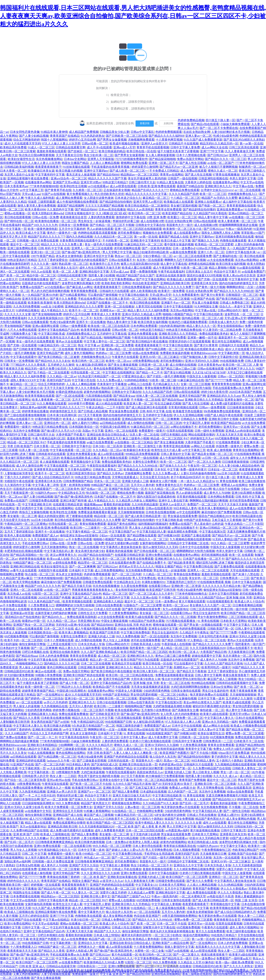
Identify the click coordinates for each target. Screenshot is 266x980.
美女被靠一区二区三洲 (22, 516)
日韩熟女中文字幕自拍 (150, 225)
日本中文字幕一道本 (211, 698)
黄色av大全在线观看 (69, 341)
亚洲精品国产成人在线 (68, 815)
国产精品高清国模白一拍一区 (29, 555)
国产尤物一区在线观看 (213, 279)
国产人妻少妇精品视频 (34, 136)
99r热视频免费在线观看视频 (222, 411)
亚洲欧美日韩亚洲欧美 (47, 730)
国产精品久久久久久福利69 (166, 136)
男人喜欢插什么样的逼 (209, 524)
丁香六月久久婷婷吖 (18, 477)
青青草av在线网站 (172, 175)
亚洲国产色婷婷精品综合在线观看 (26, 338)
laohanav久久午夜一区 (61, 761)
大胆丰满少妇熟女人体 (146, 679)
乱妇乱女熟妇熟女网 (197, 132)
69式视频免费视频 (227, 438)
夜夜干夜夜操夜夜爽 (243, 691)
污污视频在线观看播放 (181, 621)
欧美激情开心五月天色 (105, 264)
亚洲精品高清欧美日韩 (175, 283)
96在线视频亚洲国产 (159, 733)
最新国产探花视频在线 (160, 493)
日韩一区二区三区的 (169, 423)
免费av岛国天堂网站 (190, 159)
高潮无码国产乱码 (59, 380)
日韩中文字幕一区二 (35, 927)
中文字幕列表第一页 (41, 772)
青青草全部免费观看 (168, 209)
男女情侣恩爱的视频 (144, 695)
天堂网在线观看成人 (125, 477)
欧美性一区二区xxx (118, 361)
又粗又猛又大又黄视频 (226, 520)
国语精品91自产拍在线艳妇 (23, 617)
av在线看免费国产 (253, 272)
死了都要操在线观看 (79, 516)
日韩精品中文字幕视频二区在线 (188, 543)
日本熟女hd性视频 (28, 865)
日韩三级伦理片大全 (142, 182)
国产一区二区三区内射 (127, 574)
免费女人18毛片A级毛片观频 (232, 749)
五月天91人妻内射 (143, 485)
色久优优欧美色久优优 (109, 194)
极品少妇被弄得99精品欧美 (151, 252)
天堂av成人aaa (31, 194)
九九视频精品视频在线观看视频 (190, 539)
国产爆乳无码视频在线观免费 (141, 609)
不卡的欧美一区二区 (116, 241)
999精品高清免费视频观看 (142, 454)
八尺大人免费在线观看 (22, 330)
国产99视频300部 (169, 535)
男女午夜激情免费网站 (212, 617)
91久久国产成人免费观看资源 (203, 140)
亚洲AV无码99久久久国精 (202, 361)
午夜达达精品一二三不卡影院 (105, 407)
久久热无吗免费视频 (26, 306)
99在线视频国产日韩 (118, 722)
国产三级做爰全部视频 (71, 749)
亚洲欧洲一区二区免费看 (117, 345)
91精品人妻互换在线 (170, 182)
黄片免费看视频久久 (80, 194)
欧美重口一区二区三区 (182, 217)
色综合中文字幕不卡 (227, 272)
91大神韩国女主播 (206, 306)
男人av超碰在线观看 (100, 229)
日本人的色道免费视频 (54, 656)
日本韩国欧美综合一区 (84, 427)
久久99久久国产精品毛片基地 (224, 664)
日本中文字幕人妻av (134, 737)
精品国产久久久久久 (108, 931)
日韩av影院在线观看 (186, 392)
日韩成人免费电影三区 (234, 303)
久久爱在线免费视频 (134, 586)
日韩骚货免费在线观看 (44, 501)
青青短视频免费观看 (158, 388)
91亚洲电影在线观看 (116, 400)
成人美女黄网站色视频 (241, 819)
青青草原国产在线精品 (65, 136)
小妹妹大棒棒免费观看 (235, 124)
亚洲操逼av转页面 (22, 613)
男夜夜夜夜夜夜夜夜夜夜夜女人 (93, 590)
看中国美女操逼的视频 (179, 244)
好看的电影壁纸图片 (48, 419)
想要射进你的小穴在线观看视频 (190, 341)
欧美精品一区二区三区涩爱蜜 (214, 244)
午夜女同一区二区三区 (202, 466)
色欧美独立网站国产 (245, 850)
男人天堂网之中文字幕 (117, 252)
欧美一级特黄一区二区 (40, 687)
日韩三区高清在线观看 (244, 147)
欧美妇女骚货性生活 (21, 159)
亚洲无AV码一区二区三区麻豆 (159, 357)
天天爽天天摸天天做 (79, 931)
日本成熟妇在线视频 (153, 792)
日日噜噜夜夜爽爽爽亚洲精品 (54, 842)
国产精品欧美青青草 (181, 563)
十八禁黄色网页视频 (169, 140)
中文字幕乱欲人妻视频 (115, 865)
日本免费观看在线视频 (25, 896)
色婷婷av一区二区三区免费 (113, 353)
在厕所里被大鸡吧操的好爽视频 (56, 613)
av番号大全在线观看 (23, 570)
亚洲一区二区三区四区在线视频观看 (138, 229)
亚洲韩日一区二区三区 (224, 877)
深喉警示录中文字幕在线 (159, 927)
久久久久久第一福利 (44, 264)
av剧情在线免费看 (65, 563)
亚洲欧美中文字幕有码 (145, 241)
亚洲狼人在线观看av (208, 202)
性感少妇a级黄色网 (226, 136)
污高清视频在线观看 (99, 396)
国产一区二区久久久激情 (204, 462)
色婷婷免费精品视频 (191, 120)
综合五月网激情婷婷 (26, 140)
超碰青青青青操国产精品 (39, 691)
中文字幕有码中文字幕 (50, 175)
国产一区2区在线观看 (70, 396)
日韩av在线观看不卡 (122, 260)
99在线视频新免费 (232, 361)
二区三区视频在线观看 (243, 617)
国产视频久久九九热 (205, 241)
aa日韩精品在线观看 (113, 423)
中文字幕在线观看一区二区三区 (71, 450)
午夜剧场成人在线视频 (15, 609)
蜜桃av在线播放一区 (17, 213)
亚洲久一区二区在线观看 (121, 431)
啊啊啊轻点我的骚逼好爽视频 (209, 501)
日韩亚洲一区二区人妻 (154, 365)
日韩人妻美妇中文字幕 (175, 454)
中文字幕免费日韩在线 (198, 567)
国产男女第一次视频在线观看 (203, 625)
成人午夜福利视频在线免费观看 (77, 202)
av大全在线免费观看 (220, 260)
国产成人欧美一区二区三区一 (129, 171)
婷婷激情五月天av (202, 438)
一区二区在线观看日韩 (76, 846)
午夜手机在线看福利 (171, 272)
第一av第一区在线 (251, 143)
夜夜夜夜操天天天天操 (22, 951)
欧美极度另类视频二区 (87, 788)
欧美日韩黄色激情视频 (90, 842)
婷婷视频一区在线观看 (46, 885)
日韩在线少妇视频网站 (59, 508)
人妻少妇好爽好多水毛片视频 (231, 132)
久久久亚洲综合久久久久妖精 (100, 873)
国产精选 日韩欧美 (174, 640)
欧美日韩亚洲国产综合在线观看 (21, 920)
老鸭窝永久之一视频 (57, 788)
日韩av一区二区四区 (231, 376)
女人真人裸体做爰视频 (160, 155)
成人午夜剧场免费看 (166, 268)
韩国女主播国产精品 (75, 163)
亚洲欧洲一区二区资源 (186, 586)
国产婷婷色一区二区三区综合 (44, 698)
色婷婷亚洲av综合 (170, 764)
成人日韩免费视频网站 (109, 570)
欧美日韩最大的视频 (69, 171)
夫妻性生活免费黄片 (146, 462)
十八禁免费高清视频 (193, 745)
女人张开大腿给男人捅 (40, 858)
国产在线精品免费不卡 (152, 563)
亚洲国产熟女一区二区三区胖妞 (34, 625)
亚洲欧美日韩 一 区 (115, 788)
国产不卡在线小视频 (204, 753)
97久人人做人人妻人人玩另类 (61, 143)
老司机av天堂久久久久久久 (136, 567)
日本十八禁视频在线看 (191, 155)
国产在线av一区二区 (94, 489)
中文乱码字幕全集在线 (43, 660)
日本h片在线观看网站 (249, 718)
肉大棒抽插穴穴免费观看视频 (165, 776)
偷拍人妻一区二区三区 (121, 889)
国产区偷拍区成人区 (104, 764)
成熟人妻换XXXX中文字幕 (28, 380)
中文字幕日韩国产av (122, 532)
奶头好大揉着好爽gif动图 (122, 543)
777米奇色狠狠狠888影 (44, 186)
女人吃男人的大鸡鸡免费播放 (180, 714)
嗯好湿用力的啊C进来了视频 (215, 563)
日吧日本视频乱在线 (174, 435)
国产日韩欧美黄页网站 (28, 349)
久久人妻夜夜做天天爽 (240, 151)
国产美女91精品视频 (177, 372)
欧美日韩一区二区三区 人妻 (241, 365)
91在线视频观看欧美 (220, 601)
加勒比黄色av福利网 (33, 407)
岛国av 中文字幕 (93, 431)
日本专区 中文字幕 (167, 469)
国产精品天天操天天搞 (76, 586)
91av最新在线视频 (248, 268)
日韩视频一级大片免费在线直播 (37, 241)
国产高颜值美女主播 (185, 710)
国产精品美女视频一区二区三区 (212, 454)
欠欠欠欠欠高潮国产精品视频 (104, 206)
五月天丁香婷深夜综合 (87, 400)
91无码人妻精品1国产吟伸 (229, 539)
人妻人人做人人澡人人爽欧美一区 (136, 753)
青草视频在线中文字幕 (90, 349)
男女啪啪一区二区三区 (15, 528)
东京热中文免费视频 (26, 431)
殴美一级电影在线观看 (15, 252)
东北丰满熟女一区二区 (237, 656)
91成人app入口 (95, 819)
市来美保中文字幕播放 (112, 384)
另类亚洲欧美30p (89, 621)
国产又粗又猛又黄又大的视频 (149, 788)
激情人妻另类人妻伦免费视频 (37, 206)
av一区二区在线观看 (248, 190)
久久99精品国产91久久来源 (160, 803)
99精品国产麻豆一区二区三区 (110, 485)
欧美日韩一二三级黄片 (85, 528)
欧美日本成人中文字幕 (31, 233)
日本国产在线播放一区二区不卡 (108, 303)
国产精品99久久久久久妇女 (53, 361)
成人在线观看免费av (187, 233)
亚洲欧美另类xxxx (137, 799)
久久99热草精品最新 (145, 504)
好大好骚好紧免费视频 (19, 675)
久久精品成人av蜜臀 (141, 892)
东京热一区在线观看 (150, 260)
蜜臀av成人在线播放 (122, 900)
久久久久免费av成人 (110, 380)
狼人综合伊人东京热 (163, 757)
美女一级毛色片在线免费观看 (104, 244)
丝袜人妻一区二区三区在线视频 (157, 396)
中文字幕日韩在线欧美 (133, 295)
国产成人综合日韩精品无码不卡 (53, 477)
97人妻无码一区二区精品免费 (222, 330)
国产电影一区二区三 (212, 206)
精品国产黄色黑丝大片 (96, 803)
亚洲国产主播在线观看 (196, 535)
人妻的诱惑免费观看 (101, 217)
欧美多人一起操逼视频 (78, 419)
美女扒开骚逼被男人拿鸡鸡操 (147, 178)
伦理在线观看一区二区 (86, 372)
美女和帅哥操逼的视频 (130, 590)
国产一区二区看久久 (186, 955)
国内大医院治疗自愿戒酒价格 (156, 497)
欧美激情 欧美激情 (40, 303)
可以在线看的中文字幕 (188, 664)
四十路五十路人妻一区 (220, 120)
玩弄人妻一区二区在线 (144, 435)
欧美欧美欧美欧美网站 (116, 283)
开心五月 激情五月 (83, 559)
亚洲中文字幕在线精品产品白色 (59, 330)
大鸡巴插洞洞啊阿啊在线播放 (190, 687)
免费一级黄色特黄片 (193, 469)
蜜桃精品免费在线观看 (185, 190)
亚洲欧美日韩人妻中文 (96, 896)
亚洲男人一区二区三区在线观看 (92, 248)
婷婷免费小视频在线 (66, 710)
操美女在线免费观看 (131, 508)
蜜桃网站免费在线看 (134, 163)
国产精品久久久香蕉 (26, 718)
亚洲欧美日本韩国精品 (42, 745)
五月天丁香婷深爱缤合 (53, 260)
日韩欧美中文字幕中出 (76, 446)
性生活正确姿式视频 (168, 404)
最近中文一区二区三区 (25, 244)
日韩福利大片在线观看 (114, 291)
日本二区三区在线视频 (96, 664)
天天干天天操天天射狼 (59, 388)
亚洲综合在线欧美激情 (171, 275)
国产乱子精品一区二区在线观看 (49, 372)
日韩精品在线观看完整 (71, 147)
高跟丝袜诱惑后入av (150, 772)
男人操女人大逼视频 (198, 799)
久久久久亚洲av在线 (144, 598)
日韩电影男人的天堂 (35, 776)
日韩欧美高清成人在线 (145, 644)
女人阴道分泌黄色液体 (99, 198)
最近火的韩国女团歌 (51, 516)
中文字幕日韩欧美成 (51, 334)
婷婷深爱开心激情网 (145, 167)
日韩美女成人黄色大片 (223, 322)
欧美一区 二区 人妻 (65, 272)
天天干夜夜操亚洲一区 (19, 493)
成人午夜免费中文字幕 (163, 737)
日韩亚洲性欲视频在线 (213, 178)
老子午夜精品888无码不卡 (187, 477)
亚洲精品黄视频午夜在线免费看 (28, 178)
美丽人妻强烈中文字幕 (179, 947)
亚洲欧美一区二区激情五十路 (143, 446)
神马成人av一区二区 (97, 858)
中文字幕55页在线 (83, 380)
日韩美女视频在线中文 (80, 213)
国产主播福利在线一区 (228, 256)
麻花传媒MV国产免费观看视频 (221, 512)
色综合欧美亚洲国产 (146, 283)
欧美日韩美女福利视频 (231, 264)
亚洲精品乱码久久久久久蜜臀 (84, 306)
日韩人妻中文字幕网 (248, 629)
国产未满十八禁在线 (246, 574)
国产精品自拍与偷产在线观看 (57, 889)
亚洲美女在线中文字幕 (163, 629)
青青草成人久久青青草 (106, 314)
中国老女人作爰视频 (129, 691)
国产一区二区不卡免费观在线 (219, 128)
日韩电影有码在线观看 (51, 454)
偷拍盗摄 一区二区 (212, 710)
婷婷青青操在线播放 (35, 411)
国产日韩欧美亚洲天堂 (105, 714)
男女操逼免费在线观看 (124, 411)
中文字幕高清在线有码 (74, 737)
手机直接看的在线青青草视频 (111, 167)
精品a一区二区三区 (115, 594)
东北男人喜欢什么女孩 (19, 175)
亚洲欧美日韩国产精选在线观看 (84, 675)
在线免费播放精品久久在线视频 (96, 508)
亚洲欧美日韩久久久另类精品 (178, 334)
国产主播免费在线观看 (229, 567)
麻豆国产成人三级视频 (87, 598)
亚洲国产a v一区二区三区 (94, 792)
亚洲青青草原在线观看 (49, 469)
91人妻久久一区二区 (85, 892)
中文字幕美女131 (146, 885)
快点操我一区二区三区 (101, 493)
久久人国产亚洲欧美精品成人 (100, 652)
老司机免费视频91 (129, 233)
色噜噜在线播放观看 (233, 241)
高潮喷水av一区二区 (113, 310)
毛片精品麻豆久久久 (166, 384)
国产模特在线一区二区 (19, 221)
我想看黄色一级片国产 (250, 644)
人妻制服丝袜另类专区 (19, 473)
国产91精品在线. (92, 338)
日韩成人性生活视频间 (127, 927)
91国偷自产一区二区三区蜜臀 (143, 605)
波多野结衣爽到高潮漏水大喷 (81, 283)
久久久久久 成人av (226, 776)
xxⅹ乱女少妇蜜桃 (52, 306)
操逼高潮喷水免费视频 (183, 532)
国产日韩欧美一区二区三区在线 (127, 136)
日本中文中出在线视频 (194, 547)
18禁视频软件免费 (68, 772)
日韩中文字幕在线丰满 (241, 252)
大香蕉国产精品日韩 (213, 652)
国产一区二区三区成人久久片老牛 (151, 594)
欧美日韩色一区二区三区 (145, 213)
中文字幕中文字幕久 (237, 625)
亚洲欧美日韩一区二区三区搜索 (169, 299)
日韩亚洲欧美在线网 (91, 667)
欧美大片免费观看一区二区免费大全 (69, 807)
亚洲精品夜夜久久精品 (108, 601)
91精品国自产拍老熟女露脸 (147, 621)
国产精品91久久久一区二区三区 (226, 159)
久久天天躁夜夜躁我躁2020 (46, 318)
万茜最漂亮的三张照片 (181, 582)
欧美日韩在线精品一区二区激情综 (147, 206)
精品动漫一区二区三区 (109, 516)
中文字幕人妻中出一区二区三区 (104, 341)
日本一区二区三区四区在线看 (145, 830)
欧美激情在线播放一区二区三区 (56, 221)
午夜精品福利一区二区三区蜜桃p (26, 524)
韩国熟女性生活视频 (26, 892)
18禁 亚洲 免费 (156, 217)
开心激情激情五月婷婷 (65, 838)
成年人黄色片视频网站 (79, 353)
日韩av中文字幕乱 (142, 132)
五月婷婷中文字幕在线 (112, 334)
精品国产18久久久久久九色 (40, 225)
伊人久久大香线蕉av (234, 889)
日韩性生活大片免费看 (93, 613)
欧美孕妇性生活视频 (74, 186)
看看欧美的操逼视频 (117, 504)
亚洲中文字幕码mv (96, 171)
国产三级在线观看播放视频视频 (25, 415)
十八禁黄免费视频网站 (123, 613)
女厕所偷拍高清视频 (38, 904)
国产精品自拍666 (108, 175)
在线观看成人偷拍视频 (37, 873)
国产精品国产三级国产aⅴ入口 (131, 896)
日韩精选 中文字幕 (16, 939)
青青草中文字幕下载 (199, 749)
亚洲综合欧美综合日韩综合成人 (108, 435)
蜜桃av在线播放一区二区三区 (79, 924)
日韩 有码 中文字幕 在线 (54, 248)
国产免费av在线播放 (13, 737)
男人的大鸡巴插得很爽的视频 (50, 291)
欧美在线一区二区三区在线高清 (108, 326)
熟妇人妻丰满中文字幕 (122, 322)
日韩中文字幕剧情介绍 (223, 357)
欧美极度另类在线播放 (187, 411)
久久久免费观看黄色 (186, 295)
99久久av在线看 (41, 272)
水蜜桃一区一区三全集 (149, 951)
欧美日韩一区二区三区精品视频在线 (130, 675)
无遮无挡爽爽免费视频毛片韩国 (226, 795)
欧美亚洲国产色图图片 (174, 753)
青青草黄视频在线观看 (241, 206)
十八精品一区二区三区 (185, 198)
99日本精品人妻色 (185, 508)
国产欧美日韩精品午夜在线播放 (147, 341)
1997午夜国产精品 (43, 256)
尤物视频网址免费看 (138, 473)
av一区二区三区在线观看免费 (193, 256)
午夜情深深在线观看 (145, 338)
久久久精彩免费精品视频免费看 (194, 869)
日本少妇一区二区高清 (107, 446)
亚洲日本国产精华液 (73, 501)
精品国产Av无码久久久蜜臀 (219, 198)
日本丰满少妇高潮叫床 (62, 415)
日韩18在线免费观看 (109, 605)
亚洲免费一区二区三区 (188, 718)
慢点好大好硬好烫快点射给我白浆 (184, 679)
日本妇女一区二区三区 (223, 469)
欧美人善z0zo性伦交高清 (239, 275)
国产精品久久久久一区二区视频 (175, 617)
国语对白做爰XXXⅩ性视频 (204, 275)
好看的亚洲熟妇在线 (69, 392)
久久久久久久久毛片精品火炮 (222, 586)
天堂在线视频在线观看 (245, 570)
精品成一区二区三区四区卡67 (170, 438)
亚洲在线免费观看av (230, 209)
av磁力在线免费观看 (100, 442)
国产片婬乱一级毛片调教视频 (166, 376)
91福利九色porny (46, 493)
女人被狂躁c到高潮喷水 (91, 365)
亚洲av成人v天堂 (124, 147)
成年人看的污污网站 (85, 423)
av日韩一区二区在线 (215, 458)
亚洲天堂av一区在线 (237, 427)
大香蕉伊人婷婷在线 (198, 182)
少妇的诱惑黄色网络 (156, 691)
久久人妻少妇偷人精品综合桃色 (239, 466)
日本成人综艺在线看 (107, 609)
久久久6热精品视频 (230, 885)
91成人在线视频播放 (41, 753)
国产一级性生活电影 (237, 811)
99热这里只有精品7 (115, 182)
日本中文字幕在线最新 (178, 306)
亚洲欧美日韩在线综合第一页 (138, 764)
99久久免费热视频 (128, 636)
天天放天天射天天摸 (229, 435)
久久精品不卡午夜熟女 (194, 632)
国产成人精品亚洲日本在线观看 (146, 407)
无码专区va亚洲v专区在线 (73, 625)
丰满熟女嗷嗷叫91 (153, 582)
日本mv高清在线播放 (112, 209)
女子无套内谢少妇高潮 (145, 834)
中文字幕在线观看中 (23, 357)
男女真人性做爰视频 (205, 303)
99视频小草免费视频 (48, 675)
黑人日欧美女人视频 (206, 772)
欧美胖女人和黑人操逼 (144, 842)
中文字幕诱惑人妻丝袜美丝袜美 (121, 547)
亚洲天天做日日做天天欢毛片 (132, 795)
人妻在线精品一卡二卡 (138, 749)
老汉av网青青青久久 (63, 555)
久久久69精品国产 (17, 733)
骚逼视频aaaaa (93, 504)
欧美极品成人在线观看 (179, 202)
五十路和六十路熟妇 (229, 761)
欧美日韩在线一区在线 (141, 151)
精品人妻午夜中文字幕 (213, 217)
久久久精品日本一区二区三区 (113, 237)
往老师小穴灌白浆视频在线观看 (150, 741)
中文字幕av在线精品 (56, 920)
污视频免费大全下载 (23, 334)
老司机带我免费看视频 (244, 501)
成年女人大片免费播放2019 (248, 458)
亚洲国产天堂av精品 (66, 182)
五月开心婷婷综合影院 (34, 916)
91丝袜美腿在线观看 (76, 167)
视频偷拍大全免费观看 (157, 233)
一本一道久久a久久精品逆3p (196, 481)
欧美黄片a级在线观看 (139, 617)
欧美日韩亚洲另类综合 (81, 473)
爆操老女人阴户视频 (163, 481)
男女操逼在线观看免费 (182, 516)
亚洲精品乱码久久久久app (224, 396)
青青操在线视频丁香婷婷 (63, 877)
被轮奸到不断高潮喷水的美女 (212, 706)
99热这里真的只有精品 (22, 260)
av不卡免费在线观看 (79, 539)
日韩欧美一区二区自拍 (194, 737)
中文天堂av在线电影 (23, 900)
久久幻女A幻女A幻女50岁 (209, 372)
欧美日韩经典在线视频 (145, 303)
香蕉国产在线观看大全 (157, 718)
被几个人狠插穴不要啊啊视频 (218, 167)
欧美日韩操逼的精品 (112, 151)
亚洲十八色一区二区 (211, 252)
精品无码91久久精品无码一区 (219, 143)
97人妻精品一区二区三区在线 (207, 640)
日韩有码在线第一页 (121, 761)
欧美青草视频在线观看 (96, 330)
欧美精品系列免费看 (13, 147)
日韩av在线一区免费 (45, 217)
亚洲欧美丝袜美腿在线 (122, 877)
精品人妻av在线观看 (38, 823)
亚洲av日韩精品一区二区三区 (219, 528)
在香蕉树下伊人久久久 (240, 369)
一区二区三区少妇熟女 (173, 695)
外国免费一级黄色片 (229, 446)
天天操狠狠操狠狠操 (131, 512)
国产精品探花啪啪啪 (162, 159)
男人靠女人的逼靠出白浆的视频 (150, 528)
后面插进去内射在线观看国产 (88, 260)
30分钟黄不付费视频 (81, 404)
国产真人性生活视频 (193, 163)
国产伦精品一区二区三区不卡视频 (112, 225)
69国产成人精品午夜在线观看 (224, 415)
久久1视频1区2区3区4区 (111, 213)
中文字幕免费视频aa (122, 279)
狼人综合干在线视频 (226, 489)
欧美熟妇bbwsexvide (204, 353)
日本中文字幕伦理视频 (223, 594)
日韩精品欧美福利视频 (19, 167)
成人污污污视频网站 (42, 819)
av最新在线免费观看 (183, 252)
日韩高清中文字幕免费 (187, 741)
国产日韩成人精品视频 (93, 411)
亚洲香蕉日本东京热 (204, 283)
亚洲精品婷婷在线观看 (31, 761)
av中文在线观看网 (188, 512)
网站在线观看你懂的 (202, 435)
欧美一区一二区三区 (213, 194)
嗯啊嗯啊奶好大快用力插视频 (196, 551)
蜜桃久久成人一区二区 (223, 171)
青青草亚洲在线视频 (176, 446)
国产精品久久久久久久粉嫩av (29, 838)
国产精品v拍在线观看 (205, 124)
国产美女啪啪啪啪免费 (47, 314)
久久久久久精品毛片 (99, 745)
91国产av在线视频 (53, 194)
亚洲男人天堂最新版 (101, 159)
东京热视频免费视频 (139, 570)
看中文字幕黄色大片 (91, 912)
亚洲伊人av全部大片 (154, 143)
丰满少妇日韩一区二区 (85, 920)
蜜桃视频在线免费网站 (127, 803)
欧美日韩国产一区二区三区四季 (187, 877)
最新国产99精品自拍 (190, 186)
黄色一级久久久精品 (71, 819)
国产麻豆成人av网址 (80, 287)
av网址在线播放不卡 (184, 427)
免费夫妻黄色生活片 (169, 485)
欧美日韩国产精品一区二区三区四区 (144, 652)
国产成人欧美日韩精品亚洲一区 (146, 516)
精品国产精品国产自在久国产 (135, 275)
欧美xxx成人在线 (58, 559)
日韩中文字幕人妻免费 (185, 147)
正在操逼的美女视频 (117, 190)
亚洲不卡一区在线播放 (91, 322)
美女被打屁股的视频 (184, 206)
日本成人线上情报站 (107, 935)
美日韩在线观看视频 (18, 217)
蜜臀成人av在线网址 (234, 485)
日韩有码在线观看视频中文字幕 (237, 683)
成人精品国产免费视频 (84, 132)
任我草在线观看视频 (180, 431)
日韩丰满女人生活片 (65, 268)
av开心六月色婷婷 (56, 702)
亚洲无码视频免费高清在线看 (235, 237)
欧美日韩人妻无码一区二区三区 (126, 299)
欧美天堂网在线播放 (26, 582)
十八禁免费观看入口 (41, 605)
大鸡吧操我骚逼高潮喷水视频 (172, 706)
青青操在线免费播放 (187, 574)
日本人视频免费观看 (187, 850)
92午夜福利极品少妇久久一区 (57, 850)
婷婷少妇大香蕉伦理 (214, 392)
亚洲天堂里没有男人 (35, 299)
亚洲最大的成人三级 (135, 481)
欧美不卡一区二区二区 (84, 310)
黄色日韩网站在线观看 (62, 667)
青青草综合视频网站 (246, 450)
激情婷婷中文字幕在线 (131, 217)
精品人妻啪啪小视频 (222, 268)
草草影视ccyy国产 (253, 233)
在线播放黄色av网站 (38, 182)
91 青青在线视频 (227, 481)
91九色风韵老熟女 (93, 136)
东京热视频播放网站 (49, 159)
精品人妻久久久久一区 (201, 326)
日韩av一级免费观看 (73, 326)
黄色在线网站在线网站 (71, 753)
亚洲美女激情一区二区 (239, 400)
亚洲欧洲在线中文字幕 (94, 272)
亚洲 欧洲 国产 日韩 (26, 834)
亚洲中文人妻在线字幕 (173, 501)
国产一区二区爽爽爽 (166, 419)
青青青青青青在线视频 (226, 384)
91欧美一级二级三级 (194, 268)
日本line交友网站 (75, 159)
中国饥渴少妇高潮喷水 (115, 427)
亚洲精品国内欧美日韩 (137, 419)
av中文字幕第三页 (32, 190)
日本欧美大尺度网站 (233, 621)
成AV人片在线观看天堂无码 (22, 143)
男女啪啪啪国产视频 (18, 326)
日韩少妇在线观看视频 (111, 702)
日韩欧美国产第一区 (221, 629)
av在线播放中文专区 (38, 811)
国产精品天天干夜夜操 (192, 671)
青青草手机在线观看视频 (153, 147)
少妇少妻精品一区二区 (157, 256)
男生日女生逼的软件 (206, 613)
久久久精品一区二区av (62, 376)
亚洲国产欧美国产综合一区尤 (128, 489)
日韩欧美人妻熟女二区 (108, 469)
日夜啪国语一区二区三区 (242, 295)
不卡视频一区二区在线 (146, 400)
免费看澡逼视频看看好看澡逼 (97, 512)
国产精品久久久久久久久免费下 (174, 287)
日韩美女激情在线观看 (186, 691)
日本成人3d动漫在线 (118, 578)
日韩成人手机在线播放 (202, 815)
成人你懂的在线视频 (183, 365)
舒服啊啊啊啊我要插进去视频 (238, 225)
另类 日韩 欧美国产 (20, 446)
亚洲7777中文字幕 (212, 151)
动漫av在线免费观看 (145, 353)
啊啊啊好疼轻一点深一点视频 (246, 287)
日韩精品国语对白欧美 (19, 671)
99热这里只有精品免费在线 (184, 330)
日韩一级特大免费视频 (209, 431)
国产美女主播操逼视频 (123, 365)
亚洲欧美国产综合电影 (243, 854)
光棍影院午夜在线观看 (19, 481)
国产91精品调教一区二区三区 (165, 349)
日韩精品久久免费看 (194, 419)
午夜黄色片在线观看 (125, 357)
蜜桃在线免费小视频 (130, 493)
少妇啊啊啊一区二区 (71, 745)
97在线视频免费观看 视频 (214, 582)
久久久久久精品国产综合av (207, 598)
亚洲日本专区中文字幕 (99, 256)
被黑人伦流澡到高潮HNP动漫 (140, 264)
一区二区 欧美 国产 (128, 827)
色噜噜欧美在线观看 (88, 916)
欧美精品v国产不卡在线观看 (111, 687)
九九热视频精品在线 (54, 706)
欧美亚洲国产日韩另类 (161, 590)
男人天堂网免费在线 (210, 788)
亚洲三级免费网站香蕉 (22, 248)
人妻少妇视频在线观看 (96, 838)
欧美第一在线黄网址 (18, 400)
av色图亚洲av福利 (177, 830)
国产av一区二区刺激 (54, 799)
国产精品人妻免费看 (125, 792)
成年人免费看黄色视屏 (110, 830)
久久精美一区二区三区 (87, 190)
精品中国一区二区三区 (41, 275)
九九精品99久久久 (80, 369)
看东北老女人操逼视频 (81, 175)
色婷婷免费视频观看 (169, 132)
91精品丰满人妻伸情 (54, 132)
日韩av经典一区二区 (95, 143)
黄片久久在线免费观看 (210, 931)
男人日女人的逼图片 (29, 679)
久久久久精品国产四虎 (184, 194)
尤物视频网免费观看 (141, 140)
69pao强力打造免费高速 (234, 753)
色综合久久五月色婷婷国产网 (49, 733)
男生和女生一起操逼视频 (95, 221)
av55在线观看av (98, 186)
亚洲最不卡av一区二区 (176, 303)
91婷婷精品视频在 (28, 310)
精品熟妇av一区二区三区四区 (140, 175)
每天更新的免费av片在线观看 (209, 695)
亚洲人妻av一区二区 (198, 136)
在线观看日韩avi (159, 586)
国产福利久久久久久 (239, 559)
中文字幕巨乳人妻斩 (197, 423)
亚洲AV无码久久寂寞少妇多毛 (24, 807)
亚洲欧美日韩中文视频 (223, 419)
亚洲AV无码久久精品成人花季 (142, 314)
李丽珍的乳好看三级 (126, 221)
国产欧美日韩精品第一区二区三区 (238, 299)
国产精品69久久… (54, 617)
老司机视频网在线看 (127, 248)
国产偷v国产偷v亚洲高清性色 (81, 252)
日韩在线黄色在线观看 (74, 660)
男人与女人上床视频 (116, 640)
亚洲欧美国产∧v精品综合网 (170, 943)
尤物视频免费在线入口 (243, 194)
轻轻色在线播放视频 (115, 648)
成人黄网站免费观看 (69, 198)
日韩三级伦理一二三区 (175, 939)
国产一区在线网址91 (50, 695)
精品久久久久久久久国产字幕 (107, 178)
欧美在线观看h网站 (127, 710)
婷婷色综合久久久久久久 (23, 881)
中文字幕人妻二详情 (45, 485)
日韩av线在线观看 (205, 221)
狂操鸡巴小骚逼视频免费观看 (188, 322)
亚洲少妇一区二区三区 (46, 252)
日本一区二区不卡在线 (59, 629)
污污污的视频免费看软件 (132, 159)
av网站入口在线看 (140, 384)
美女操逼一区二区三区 (154, 613)
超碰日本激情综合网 (26, 799)
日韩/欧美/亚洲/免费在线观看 (157, 186)
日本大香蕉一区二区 (13, 171)
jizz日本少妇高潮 (228, 473)
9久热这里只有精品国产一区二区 (99, 376)
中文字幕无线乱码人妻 (151, 532)
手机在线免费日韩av (91, 299)
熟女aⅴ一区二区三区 (128, 256)
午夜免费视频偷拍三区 (216, 850)
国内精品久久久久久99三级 (62, 664)
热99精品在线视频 (203, 683)
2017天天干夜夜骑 (90, 415)
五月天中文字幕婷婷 (72, 229)
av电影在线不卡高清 (220, 896)
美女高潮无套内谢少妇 (90, 551)
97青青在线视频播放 (226, 175)
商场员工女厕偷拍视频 (34, 512)
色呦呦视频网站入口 (29, 664)
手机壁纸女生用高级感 (159, 854)
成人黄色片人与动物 (217, 493)
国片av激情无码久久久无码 (160, 547)
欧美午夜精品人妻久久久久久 (154, 823)
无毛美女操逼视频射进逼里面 (150, 687)
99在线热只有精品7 (224, 935)
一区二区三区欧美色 (66, 489)
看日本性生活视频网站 (226, 341)
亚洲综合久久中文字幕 (188, 865)
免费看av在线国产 (31, 287)
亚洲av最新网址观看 (45, 326)
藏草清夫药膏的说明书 (136, 935)
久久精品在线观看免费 (22, 869)
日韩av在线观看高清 (159, 508)
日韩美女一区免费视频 (74, 225)
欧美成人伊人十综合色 (249, 601)
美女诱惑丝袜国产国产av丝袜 (50, 722)
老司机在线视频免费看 (146, 640)
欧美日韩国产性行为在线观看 (140, 660)
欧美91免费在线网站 (18, 924)
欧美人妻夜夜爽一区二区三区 (237, 221)
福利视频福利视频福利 (153, 524)
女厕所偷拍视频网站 (153, 543)
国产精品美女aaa (124, 396)
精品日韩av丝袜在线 (141, 730)
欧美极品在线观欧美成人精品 (204, 349)
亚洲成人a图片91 (229, 815)
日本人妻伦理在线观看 (147, 846)
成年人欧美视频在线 (144, 291)
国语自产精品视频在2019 (215, 516)
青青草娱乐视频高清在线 (180, 846)
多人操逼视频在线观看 (54, 462)
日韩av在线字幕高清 (141, 702)
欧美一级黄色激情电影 (43, 229)
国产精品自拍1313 (224, 799)
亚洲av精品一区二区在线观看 (125, 349)
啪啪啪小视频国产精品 (177, 314)
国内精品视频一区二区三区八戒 (202, 318)
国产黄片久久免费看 (63, 299)
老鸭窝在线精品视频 (202, 264)
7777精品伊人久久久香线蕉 (28, 365)
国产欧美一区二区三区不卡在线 (91, 784)
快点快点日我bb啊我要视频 (37, 155)
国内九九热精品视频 (79, 237)
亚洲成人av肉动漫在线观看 (243, 431)
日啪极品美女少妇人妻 (115, 132)
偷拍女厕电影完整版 (32, 644)
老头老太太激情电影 (69, 256)
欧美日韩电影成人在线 (203, 842)
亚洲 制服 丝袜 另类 (239, 598)
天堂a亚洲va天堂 (160, 295)
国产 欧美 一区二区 (13, 275)
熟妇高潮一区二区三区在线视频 (122, 388)
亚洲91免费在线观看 (159, 555)
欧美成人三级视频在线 (55, 834)
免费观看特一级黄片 (18, 427)
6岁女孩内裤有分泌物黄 (170, 815)
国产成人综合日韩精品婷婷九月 (235, 912)
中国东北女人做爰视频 (201, 376)
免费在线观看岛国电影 (82, 617)
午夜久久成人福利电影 (40, 198)
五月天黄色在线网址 (78, 469)
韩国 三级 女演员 (246, 900)
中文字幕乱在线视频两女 (119, 372)
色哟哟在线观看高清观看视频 (97, 233)
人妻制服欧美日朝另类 (15, 722)
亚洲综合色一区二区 (57, 423)
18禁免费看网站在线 (146, 361)
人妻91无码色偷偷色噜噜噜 (198, 473)
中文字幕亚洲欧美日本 (37, 504)
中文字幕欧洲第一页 (231, 353)
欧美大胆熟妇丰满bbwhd (48, 213)
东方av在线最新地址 (176, 609)
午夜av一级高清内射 (239, 229)
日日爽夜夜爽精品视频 (247, 605)
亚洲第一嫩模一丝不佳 (202, 338)
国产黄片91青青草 (212, 295)
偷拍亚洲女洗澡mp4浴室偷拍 (79, 535)
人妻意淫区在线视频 (149, 306)
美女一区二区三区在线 (175, 683)
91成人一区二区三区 (41, 147)
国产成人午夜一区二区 (74, 683)
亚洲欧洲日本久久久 (218, 186)
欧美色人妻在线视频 (18, 535)
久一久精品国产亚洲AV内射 (246, 248)
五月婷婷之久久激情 (61, 365)
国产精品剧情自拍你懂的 (116, 202)
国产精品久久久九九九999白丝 (234, 291)
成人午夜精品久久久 (54, 310)
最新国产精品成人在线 (173, 237)
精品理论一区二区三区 (93, 563)
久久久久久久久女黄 (18, 314)
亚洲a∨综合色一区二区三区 (69, 178)
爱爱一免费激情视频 (143, 272)
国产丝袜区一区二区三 (82, 151)
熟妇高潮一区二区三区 (74, 264)
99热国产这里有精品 (197, 520)
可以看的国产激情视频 (103, 295)
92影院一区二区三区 (45, 594)
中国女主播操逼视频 (114, 621)
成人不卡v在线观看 (99, 147)
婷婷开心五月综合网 (82, 140)
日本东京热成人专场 (91, 644)
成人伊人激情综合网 (29, 466)
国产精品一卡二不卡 (79, 318)
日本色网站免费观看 (144, 326)
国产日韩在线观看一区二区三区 (154, 551)
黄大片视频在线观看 (114, 458)
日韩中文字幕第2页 (233, 830)
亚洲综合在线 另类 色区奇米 (133, 625)
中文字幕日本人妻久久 (219, 718)
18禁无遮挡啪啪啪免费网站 (179, 916)
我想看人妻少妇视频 (102, 275)
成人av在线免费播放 (242, 508)
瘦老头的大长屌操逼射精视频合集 (172, 931)
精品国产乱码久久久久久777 (150, 190)
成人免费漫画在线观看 (201, 892)
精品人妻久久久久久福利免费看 (148, 310)
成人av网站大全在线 (215, 147)
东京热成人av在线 (19, 594)
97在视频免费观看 (19, 438)
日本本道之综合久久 (128, 198)
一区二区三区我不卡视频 (97, 710)
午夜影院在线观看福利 (102, 466)
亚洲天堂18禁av (91, 182)
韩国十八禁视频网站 (54, 140)
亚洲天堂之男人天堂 (13, 237)
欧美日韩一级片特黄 (234, 609)
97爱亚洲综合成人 (134, 376)
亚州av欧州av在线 (59, 780)
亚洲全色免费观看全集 (143, 334)
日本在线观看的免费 (122, 563)
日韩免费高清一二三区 (235, 578)
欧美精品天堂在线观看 (127, 664)
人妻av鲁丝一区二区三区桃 (142, 807)
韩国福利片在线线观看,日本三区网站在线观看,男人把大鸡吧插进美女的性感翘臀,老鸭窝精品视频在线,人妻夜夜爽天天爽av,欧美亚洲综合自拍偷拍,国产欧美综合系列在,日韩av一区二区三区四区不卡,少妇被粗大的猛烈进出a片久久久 (133, 16)
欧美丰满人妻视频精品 (213, 508)
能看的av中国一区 (34, 621)
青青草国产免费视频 (192, 780)
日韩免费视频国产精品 (78, 481)
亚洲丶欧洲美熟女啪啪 (75, 485)
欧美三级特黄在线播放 (241, 931)
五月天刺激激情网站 (54, 547)
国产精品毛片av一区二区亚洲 (179, 167)
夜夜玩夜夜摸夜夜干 (236, 675)
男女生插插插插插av (230, 326)
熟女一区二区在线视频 (59, 349)
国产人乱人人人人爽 (88, 679)
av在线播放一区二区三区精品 (134, 442)
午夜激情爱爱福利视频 (166, 318)
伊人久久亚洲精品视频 (188, 415)
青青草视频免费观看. (84, 291)
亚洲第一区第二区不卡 (163, 163)
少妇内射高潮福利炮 (172, 326)
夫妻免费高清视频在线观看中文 (80, 241)
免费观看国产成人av (45, 535)
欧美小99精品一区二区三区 (93, 854)
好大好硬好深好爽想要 (148, 768)
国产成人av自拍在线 (94, 279)
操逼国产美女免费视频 (179, 819)
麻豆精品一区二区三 (156, 198)
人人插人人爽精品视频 (105, 163)
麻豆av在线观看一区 (48, 671)
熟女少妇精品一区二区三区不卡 (151, 865)
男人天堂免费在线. (144, 578)
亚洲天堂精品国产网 (50, 353)
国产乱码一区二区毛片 (194, 803)
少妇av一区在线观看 (112, 535)
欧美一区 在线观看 (241, 555)
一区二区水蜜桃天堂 (114, 528)
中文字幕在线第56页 (212, 532)
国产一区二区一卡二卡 (65, 279)
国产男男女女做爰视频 (112, 140)
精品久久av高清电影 (140, 209)
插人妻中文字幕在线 (174, 264)
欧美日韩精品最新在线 (247, 516)
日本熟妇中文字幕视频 (15, 648)
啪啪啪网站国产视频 (117, 338)
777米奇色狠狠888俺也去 (191, 594)
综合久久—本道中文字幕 (236, 306)
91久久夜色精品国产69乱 (45, 601)
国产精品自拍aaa (172, 400)
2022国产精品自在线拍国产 (96, 555)
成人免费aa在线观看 (193, 171)
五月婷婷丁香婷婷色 (18, 730)
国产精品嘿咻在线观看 (142, 535)
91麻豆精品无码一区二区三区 (144, 244)
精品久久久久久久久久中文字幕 (146, 194)
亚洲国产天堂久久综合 (108, 807)
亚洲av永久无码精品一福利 (220, 722)
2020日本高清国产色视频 (245, 392)
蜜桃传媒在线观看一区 (168, 625)
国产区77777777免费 (219, 380)
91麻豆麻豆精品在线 (191, 380)
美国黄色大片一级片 (180, 225)
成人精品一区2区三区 (174, 648)
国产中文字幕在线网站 (151, 279)
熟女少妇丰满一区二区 (98, 155)
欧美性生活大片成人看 (65, 338)
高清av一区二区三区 (177, 761)
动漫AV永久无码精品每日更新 (209, 838)
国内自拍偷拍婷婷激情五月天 (238, 283)
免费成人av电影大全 (182, 788)
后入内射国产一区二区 (183, 792)
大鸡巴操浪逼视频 (93, 772)
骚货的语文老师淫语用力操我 (192, 388)
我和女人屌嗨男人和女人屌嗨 (221, 233)
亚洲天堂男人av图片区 (148, 202)
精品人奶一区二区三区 (105, 660)
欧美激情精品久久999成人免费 (51, 609)
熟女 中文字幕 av (89, 345)
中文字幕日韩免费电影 (135, 632)
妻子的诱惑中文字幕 (29, 508)
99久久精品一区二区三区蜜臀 (230, 543)
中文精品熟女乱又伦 (71, 493)
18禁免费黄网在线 (29, 784)
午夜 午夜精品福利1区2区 (49, 438)
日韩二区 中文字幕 (34, 854)
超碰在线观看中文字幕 (207, 656)
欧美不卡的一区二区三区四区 (23, 640)
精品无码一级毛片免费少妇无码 (46, 369)
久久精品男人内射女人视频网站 (137, 501)
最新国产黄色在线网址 (122, 524)
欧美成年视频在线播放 (125, 143)
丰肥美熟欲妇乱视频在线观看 (23, 551)
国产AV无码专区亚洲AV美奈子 (173, 784)
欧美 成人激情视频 (219, 450)
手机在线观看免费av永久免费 (232, 388)
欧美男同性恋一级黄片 (216, 667)
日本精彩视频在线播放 (34, 279)
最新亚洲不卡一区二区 (233, 338)
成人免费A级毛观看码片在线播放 (72, 830)
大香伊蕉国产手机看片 (71, 435)
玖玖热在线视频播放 (106, 586)
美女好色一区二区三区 (204, 578)
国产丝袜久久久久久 (173, 466)
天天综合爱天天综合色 (154, 477)
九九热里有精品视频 (32, 792)
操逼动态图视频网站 (196, 935)
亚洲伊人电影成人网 (79, 951)
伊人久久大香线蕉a (87, 388)
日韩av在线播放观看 (35, 322)
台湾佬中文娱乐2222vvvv (217, 190)
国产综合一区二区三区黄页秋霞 (25, 780)
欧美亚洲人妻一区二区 (138, 404)
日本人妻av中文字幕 (211, 730)
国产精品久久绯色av (110, 473)
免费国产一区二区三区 (202, 504)
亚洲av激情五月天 (109, 438)
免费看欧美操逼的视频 (175, 353)
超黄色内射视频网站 (97, 392)
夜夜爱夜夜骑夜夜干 (48, 167)
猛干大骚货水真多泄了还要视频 (178, 151)
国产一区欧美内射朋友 (157, 248)
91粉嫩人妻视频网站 (97, 811)
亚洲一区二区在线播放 (119, 306)
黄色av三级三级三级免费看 (173, 656)
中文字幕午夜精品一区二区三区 (87, 532)
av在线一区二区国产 (220, 163)
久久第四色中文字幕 (60, 209)
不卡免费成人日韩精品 (164, 171)
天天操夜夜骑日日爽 (241, 652)
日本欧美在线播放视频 (160, 512)
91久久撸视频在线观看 (52, 404)
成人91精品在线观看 (109, 404)
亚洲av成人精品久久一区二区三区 (146, 539)
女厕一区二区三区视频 (195, 384)
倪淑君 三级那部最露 (42, 202)
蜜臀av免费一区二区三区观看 (245, 733)
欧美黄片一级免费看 (171, 291)
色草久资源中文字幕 (243, 178)
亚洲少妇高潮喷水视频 (246, 493)
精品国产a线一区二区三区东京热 (110, 939)
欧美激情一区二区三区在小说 (183, 229)
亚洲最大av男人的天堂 (62, 792)
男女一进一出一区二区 (235, 772)
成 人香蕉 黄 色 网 (154, 827)
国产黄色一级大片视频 (210, 287)
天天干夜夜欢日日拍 (69, 155)
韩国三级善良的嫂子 (129, 726)
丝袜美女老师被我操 (200, 912)
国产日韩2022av (218, 155)
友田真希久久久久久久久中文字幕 (218, 947)
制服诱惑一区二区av (252, 167)
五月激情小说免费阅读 (156, 710)
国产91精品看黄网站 (73, 295)
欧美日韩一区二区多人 (184, 652)
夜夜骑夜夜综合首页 (73, 217)
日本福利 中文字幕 (81, 570)
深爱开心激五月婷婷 (229, 869)
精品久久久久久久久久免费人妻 (62, 244)
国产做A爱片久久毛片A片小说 (61, 431)
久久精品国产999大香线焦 (210, 213)
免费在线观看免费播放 (74, 714)
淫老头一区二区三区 (107, 481)
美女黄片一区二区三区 (111, 559)
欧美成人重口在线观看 (137, 268)
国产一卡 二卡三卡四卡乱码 (37, 795)
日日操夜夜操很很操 (240, 407)
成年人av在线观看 (215, 823)
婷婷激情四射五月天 (63, 411)
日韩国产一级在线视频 (182, 178)
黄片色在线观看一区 (125, 955)
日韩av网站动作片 (229, 310)
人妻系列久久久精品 (13, 202)
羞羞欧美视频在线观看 (52, 151)
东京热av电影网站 (247, 260)
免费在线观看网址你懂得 (69, 823)
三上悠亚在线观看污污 (62, 644)
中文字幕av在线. (243, 186)
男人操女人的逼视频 (32, 667)
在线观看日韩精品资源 (68, 504)
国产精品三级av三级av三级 (142, 369)
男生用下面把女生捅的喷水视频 (99, 776)
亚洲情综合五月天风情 (68, 811)
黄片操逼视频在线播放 (205, 830)
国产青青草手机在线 (58, 190)
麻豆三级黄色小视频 (136, 438)
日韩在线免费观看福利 (137, 287)
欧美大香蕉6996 (35, 209)
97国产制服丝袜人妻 (194, 357)
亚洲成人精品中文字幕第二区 (36, 749)
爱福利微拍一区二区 (152, 698)
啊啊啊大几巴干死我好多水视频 (185, 260)
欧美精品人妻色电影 (146, 939)
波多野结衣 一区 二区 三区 (33, 268)
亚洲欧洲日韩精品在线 (25, 567)
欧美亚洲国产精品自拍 (177, 213)
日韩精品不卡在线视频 (184, 143)
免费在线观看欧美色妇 (214, 334)
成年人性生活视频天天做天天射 (100, 268)
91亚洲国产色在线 (203, 299)
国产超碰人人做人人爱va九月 (125, 850)
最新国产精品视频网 (71, 206)
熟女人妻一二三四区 (63, 776)
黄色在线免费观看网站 (108, 369)
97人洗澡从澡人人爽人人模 (183, 722)
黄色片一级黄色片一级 (62, 233)
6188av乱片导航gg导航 (211, 248)
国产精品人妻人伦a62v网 (195, 489)
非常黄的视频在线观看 (183, 407)
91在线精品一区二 (123, 811)
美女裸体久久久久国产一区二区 (210, 605)
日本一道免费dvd (184, 248)
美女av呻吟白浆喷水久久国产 (202, 702)
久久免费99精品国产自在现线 (212, 768)
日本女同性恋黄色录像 (25, 132)
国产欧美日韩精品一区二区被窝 (59, 357)
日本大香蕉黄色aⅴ (16, 186)
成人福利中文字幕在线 (237, 202)
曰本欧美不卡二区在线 (249, 741)
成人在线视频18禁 (152, 221)
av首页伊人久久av (112, 881)
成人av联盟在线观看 (123, 186)
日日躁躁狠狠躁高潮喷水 (38, 803)
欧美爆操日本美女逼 (41, 171)
